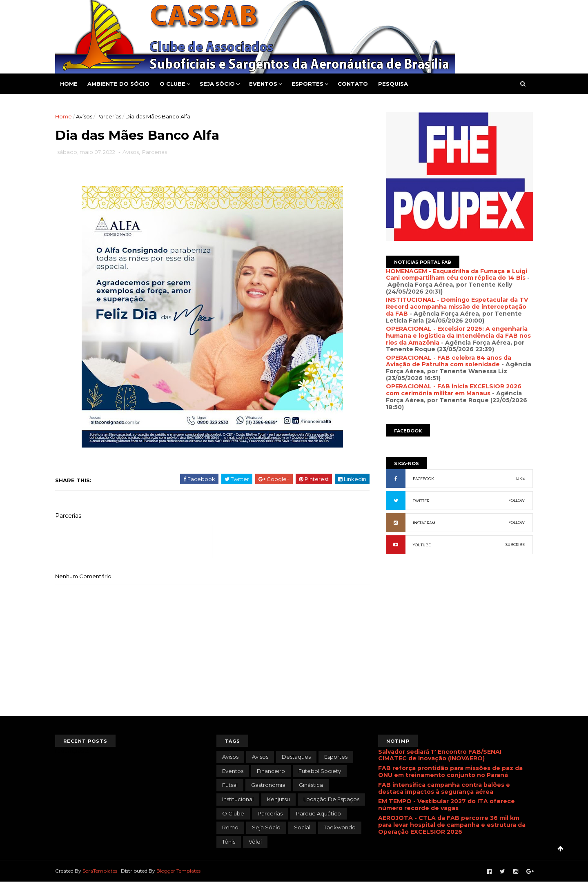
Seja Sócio (217, 84)
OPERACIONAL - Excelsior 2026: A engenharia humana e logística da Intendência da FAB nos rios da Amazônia (458, 336)
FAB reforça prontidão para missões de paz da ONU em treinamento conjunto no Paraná (450, 772)
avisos (230, 757)
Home (69, 84)
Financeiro (271, 771)
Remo (230, 827)
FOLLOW (517, 500)
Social (302, 827)
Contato (353, 84)
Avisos (84, 116)
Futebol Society (320, 771)
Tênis (229, 842)
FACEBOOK (423, 479)
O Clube (173, 84)
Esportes (307, 84)
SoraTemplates (100, 871)
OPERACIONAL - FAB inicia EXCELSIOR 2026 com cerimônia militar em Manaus (454, 390)
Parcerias (109, 116)
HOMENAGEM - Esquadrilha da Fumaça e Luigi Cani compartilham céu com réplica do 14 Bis (457, 275)
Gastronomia (268, 785)
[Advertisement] (459, 649)
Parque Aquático (318, 813)
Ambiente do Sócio (118, 84)
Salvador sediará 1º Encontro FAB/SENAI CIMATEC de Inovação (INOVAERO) (440, 755)
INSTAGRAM (424, 523)
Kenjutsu (278, 799)
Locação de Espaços (331, 799)
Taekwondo (340, 827)
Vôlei (255, 842)
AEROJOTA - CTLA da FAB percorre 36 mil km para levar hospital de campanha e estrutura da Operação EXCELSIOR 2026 (452, 825)
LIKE (520, 478)
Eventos (263, 84)
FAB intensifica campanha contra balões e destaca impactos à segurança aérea (444, 788)
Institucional (238, 799)
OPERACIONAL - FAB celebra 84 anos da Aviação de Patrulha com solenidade (449, 361)
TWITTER (421, 501)
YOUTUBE (422, 545)
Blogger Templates (178, 871)
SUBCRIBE (515, 545)
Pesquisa (393, 84)
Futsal (230, 785)
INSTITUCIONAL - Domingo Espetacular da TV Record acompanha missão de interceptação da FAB (457, 307)
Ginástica (311, 785)
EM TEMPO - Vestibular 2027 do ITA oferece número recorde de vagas (447, 805)
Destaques (296, 757)
